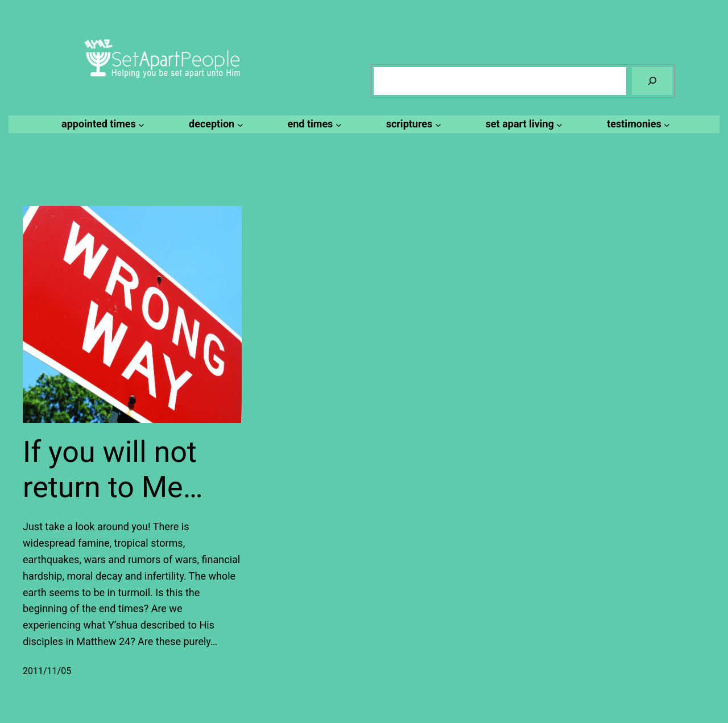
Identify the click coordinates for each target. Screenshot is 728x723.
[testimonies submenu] (637, 124)
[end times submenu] (313, 124)
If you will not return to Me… (113, 470)
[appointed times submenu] (101, 124)
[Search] (652, 81)
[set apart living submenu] (523, 124)
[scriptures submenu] (412, 124)
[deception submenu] (214, 124)
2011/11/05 (47, 671)
